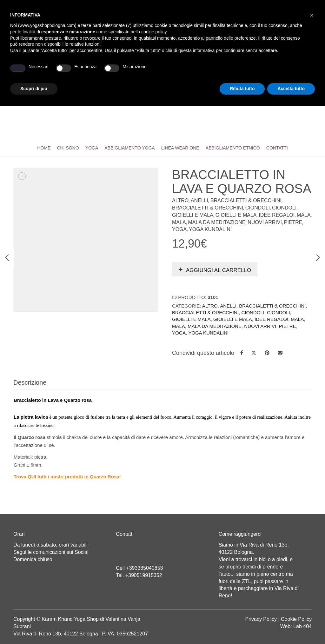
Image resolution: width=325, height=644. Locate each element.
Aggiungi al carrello (219, 270)
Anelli (199, 200)
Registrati (253, 6)
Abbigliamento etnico (233, 148)
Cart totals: (35, 6)
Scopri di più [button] (34, 627)
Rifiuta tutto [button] (242, 627)
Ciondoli (258, 208)
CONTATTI (277, 148)
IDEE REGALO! (277, 215)
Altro (180, 200)
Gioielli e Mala (236, 215)
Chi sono (68, 148)
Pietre (293, 222)
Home (44, 148)
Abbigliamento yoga (129, 148)
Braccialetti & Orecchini (246, 200)
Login (228, 6)
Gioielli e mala (193, 215)
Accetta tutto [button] (291, 627)
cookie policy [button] (154, 570)
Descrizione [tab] (30, 382)
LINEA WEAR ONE (180, 148)
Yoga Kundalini (210, 229)
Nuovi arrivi (265, 222)
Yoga (92, 148)
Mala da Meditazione (217, 222)
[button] (312, 553)
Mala (304, 215)
